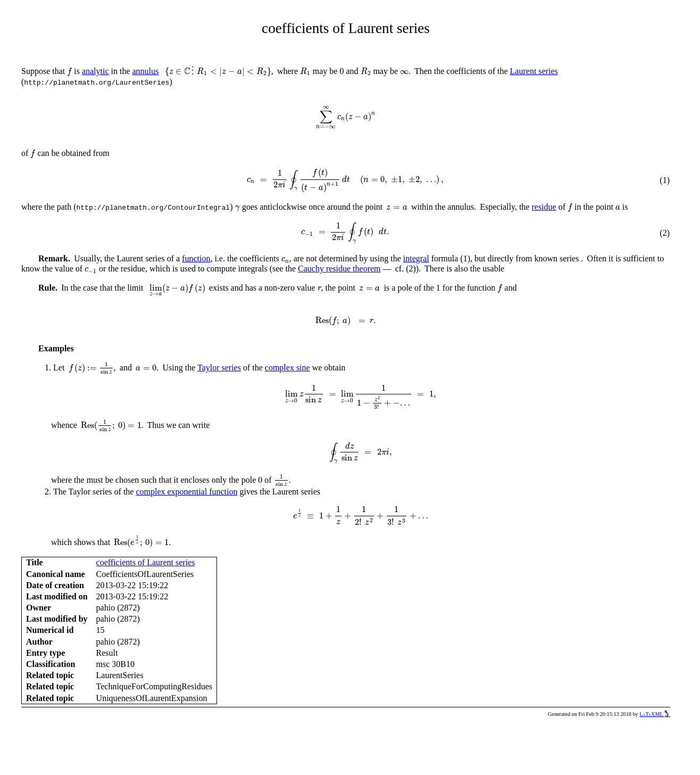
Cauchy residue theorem (339, 269)
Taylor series (219, 368)
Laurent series (534, 71)
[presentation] (69, 72)
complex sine (287, 368)
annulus (146, 71)
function (196, 258)
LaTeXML (655, 714)
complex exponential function (186, 492)
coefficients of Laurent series (146, 562)
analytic (95, 71)
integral (416, 258)
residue (544, 207)
